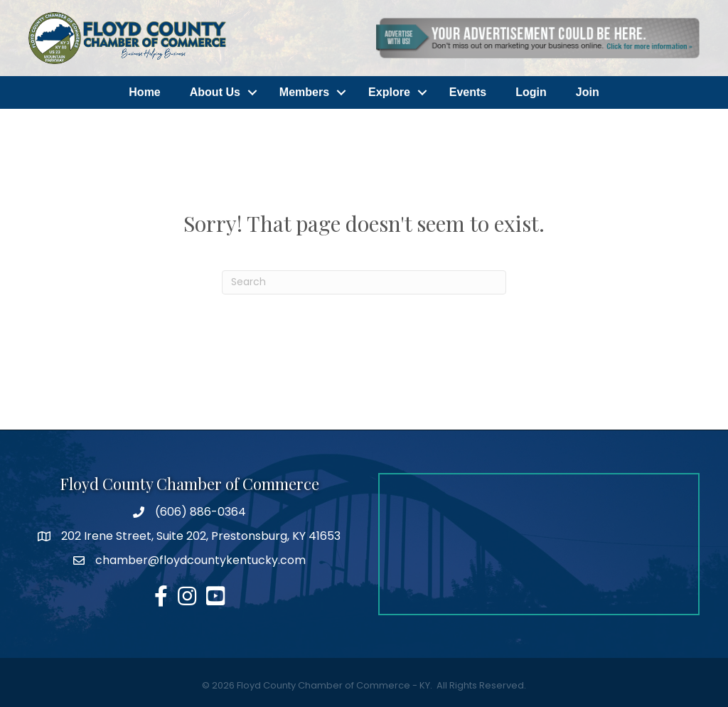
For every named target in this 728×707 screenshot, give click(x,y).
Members (304, 92)
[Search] (364, 282)
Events (468, 92)
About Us (215, 92)
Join (588, 92)
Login (531, 92)
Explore (389, 92)
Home (144, 92)
